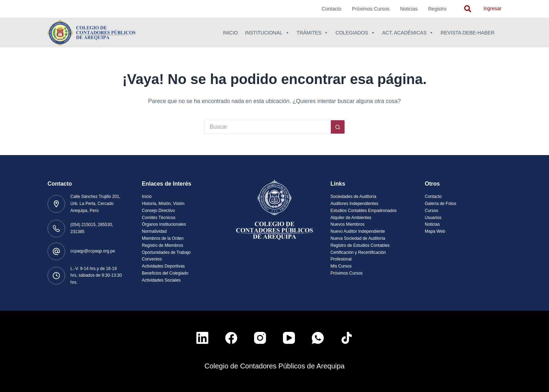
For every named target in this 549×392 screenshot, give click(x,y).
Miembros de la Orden (163, 238)
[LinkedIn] (202, 338)
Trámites (313, 33)
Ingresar (493, 8)
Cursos (431, 211)
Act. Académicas (408, 33)
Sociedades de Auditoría (353, 197)
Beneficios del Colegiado (165, 273)
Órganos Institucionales (164, 224)
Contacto (332, 9)
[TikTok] (347, 338)
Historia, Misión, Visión (163, 204)
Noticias (409, 9)
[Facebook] (231, 338)
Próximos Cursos (371, 9)
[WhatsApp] (318, 338)
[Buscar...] (267, 127)
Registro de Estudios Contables (360, 245)
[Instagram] (260, 338)
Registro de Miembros (162, 245)
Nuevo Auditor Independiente (358, 231)
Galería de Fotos (440, 204)
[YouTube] (289, 338)
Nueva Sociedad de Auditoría (358, 238)
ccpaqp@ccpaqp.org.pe (93, 251)
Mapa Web (435, 231)
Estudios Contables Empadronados (364, 211)
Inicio (230, 33)
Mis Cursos (341, 266)
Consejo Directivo (158, 211)
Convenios (152, 259)
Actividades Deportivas (163, 266)
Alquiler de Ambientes (351, 218)
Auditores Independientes (354, 204)
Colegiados (355, 33)
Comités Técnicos (159, 218)
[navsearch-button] (468, 9)
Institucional (267, 33)
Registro (437, 9)
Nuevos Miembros (348, 224)
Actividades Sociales (161, 280)
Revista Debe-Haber (468, 33)
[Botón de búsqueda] (338, 127)
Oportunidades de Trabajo (166, 252)
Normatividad (154, 231)
